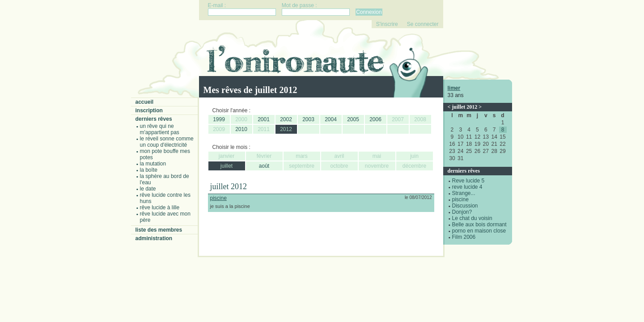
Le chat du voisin (472, 218)
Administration (154, 238)
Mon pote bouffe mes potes (165, 154)
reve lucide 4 (467, 187)
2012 (286, 129)
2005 (353, 119)
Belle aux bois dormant (479, 225)
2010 (241, 129)
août (264, 166)
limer (454, 88)
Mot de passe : (299, 5)
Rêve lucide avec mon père (165, 217)
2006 (375, 119)
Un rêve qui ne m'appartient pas (160, 129)
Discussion (465, 206)
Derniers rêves (154, 119)
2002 (286, 119)
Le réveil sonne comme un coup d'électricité (167, 142)
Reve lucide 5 (468, 181)
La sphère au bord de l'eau (165, 179)
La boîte (149, 170)
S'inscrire (387, 24)
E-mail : (217, 5)
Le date (148, 189)
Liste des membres (159, 230)
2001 (264, 119)
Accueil (145, 102)
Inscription (149, 110)
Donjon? (462, 212)
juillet (227, 166)
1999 (219, 119)
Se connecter (423, 24)
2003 (308, 119)
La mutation (153, 164)
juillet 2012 (464, 107)
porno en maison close (479, 231)
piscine (460, 199)
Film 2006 (464, 237)
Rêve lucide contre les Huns (165, 198)
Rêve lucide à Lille (160, 208)
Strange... (464, 193)
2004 (331, 119)
